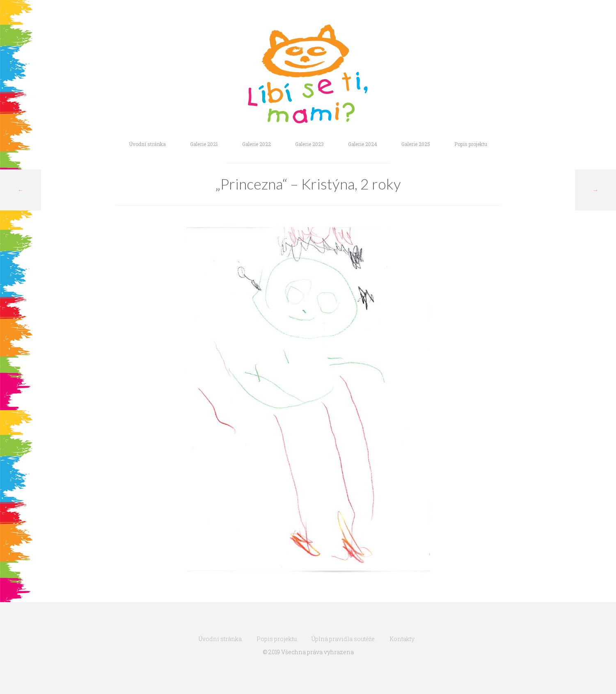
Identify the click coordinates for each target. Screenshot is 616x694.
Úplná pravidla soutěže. (344, 639)
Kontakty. (402, 639)
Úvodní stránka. (221, 639)
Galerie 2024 (363, 144)
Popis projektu (471, 144)
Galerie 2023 (309, 144)
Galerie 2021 (204, 144)
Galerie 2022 (256, 144)
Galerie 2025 (416, 144)
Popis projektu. (277, 639)
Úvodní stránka (147, 144)
